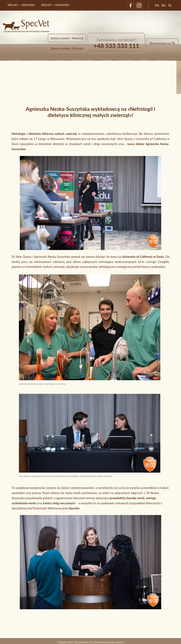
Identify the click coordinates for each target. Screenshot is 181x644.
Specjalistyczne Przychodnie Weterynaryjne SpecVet (99, 642)
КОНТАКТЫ (163, 61)
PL (170, 5)
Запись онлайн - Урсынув (67, 48)
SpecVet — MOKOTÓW (55, 5)
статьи (145, 61)
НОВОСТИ (14, 61)
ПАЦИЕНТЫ (126, 61)
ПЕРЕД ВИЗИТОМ (83, 61)
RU (164, 5)
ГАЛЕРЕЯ (107, 61)
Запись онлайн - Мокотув (67, 38)
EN (157, 5)
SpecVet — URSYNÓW (21, 5)
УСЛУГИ (61, 61)
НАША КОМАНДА (38, 61)
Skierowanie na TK (162, 43)
